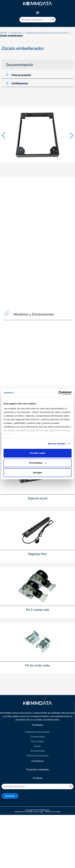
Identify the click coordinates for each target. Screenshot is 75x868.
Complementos (33, 33)
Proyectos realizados (38, 769)
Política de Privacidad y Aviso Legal (29, 812)
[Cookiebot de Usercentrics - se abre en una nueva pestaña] (58, 393)
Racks (46, 33)
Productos (16, 33)
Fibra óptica (37, 741)
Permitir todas (37, 453)
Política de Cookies (53, 812)
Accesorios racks (59, 33)
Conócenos (37, 761)
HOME (3, 33)
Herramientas (37, 751)
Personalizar (38, 463)
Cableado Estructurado (37, 732)
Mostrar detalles (57, 444)
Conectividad (37, 737)
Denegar (37, 472)
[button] (37, 13)
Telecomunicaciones (37, 755)
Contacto (38, 778)
